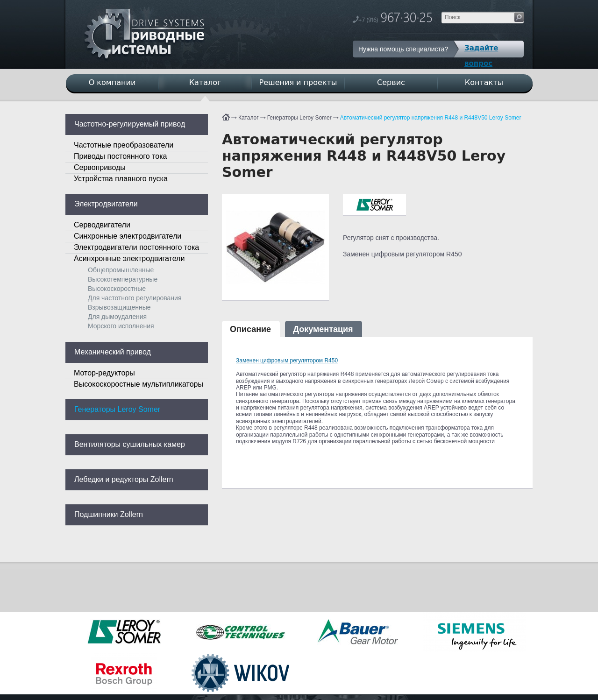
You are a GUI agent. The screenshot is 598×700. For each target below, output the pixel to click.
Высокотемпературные (123, 279)
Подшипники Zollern (109, 514)
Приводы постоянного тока (120, 156)
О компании (112, 82)
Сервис (391, 82)
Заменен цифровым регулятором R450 (287, 361)
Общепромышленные (121, 270)
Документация (323, 329)
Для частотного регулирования (135, 298)
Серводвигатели (102, 225)
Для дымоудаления (117, 317)
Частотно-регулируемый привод (130, 124)
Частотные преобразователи (124, 145)
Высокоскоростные (117, 289)
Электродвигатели (106, 204)
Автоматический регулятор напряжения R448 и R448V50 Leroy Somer (431, 118)
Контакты (484, 82)
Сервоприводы (100, 167)
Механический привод (113, 352)
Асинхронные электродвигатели (129, 258)
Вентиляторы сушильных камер (130, 444)
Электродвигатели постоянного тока (136, 247)
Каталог (249, 118)
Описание (250, 329)
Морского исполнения (121, 326)
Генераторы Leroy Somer (299, 118)
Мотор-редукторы (104, 373)
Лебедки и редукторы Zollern (124, 479)
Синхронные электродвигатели (128, 236)
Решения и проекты (298, 82)
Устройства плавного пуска (121, 179)
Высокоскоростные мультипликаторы (139, 384)
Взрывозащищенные (119, 307)
